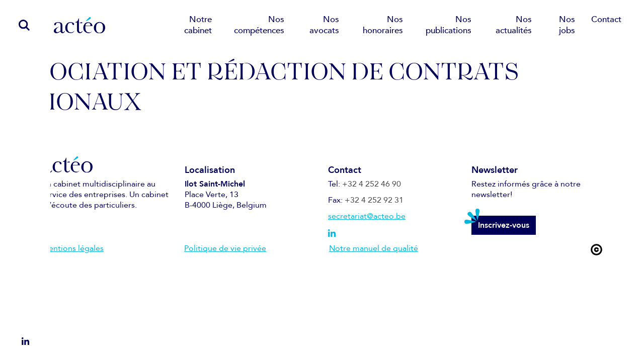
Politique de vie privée (225, 248)
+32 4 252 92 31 (374, 200)
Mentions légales (72, 248)
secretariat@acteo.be (367, 216)
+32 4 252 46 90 (372, 184)
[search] (19, 25)
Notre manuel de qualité (374, 248)
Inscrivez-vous (504, 225)
